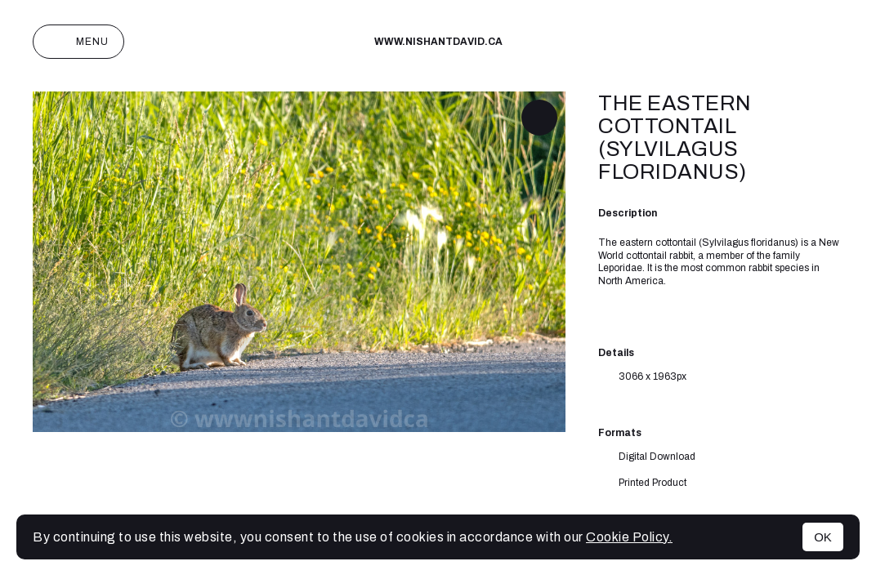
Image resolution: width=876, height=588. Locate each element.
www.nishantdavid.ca (438, 42)
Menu (78, 42)
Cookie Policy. (629, 537)
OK (823, 537)
